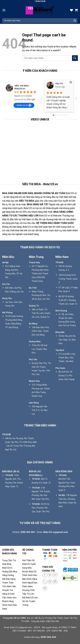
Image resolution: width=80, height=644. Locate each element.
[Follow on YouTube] (45, 588)
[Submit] (75, 21)
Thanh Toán (8, 583)
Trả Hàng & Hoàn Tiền (8, 594)
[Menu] (4, 10)
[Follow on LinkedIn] (55, 582)
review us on (24, 105)
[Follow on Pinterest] (50, 582)
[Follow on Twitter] (50, 575)
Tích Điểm (7, 586)
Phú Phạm (60, 83)
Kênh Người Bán (30, 583)
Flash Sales (27, 586)
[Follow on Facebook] (45, 575)
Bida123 (33, 572)
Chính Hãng (32, 579)
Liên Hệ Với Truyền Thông (30, 601)
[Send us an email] (55, 575)
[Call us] (45, 582)
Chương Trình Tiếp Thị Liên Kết (28, 594)
